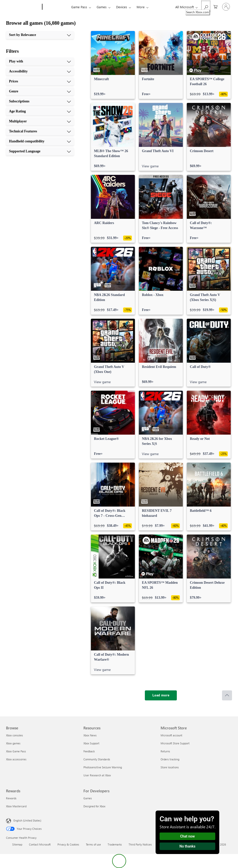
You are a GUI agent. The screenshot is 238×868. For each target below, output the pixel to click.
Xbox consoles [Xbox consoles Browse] (14, 735)
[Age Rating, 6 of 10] (40, 111)
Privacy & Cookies (68, 844)
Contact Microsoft (40, 844)
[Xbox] (56, 7)
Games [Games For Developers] (88, 798)
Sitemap (17, 844)
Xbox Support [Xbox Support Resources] (91, 743)
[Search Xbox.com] (206, 6)
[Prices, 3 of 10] (40, 81)
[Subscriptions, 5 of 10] (40, 101)
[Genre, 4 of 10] (40, 91)
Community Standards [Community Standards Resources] (97, 759)
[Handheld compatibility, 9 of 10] (40, 141)
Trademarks (115, 844)
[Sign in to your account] (226, 7)
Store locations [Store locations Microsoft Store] (170, 767)
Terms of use (93, 844)
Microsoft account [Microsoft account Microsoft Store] (171, 735)
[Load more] (161, 695)
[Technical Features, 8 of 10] (40, 131)
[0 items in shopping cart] (216, 6)
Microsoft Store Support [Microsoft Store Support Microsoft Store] (175, 743)
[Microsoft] (23, 7)
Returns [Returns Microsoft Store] (165, 751)
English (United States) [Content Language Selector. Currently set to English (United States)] (27, 820)
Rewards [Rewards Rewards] (11, 798)
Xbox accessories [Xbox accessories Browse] (16, 759)
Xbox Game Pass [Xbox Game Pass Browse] (16, 751)
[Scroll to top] (227, 695)
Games (102, 7)
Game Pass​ (79, 7)
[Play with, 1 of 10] (40, 61)
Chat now (187, 836)
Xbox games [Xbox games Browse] (13, 743)
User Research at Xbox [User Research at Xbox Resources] (97, 775)
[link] (113, 65)
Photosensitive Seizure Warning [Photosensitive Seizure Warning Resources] (103, 767)
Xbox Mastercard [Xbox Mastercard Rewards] (16, 806)
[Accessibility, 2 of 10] (40, 71)
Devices (122, 7)
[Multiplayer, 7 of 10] (40, 121)
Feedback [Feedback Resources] (89, 751)
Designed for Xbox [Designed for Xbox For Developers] (94, 806)
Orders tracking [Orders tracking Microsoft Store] (170, 759)
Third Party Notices (140, 844)
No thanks (188, 846)
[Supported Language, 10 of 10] (40, 151)
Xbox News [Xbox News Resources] (90, 735)
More (141, 7)
